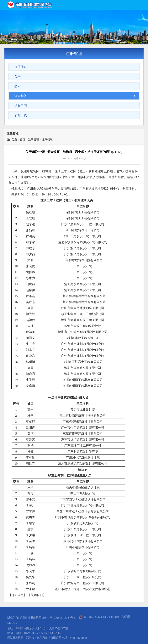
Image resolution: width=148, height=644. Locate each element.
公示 (18, 86)
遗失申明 (21, 106)
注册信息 (21, 67)
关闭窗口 (37, 595)
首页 (23, 140)
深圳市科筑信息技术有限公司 (44, 638)
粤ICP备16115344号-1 (63, 618)
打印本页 (18, 595)
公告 (18, 77)
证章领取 (21, 96)
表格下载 (21, 115)
